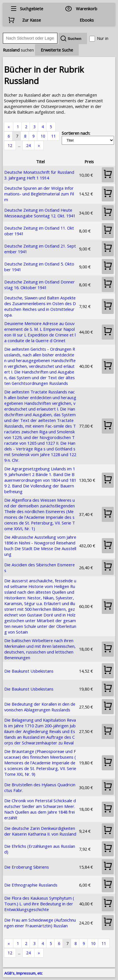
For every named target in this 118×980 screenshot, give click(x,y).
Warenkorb (87, 9)
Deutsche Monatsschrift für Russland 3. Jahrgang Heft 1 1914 (39, 175)
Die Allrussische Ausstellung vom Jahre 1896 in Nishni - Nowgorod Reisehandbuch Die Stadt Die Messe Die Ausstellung (40, 546)
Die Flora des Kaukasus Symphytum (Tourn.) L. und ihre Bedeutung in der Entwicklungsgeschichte (39, 904)
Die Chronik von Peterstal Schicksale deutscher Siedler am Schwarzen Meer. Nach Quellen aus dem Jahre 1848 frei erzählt (40, 809)
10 (43, 136)
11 (53, 136)
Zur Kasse (32, 20)
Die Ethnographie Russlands (31, 885)
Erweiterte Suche (57, 50)
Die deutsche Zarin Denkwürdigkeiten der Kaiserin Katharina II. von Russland (40, 831)
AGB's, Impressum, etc (23, 973)
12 (10, 145)
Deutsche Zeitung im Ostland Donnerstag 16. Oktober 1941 (40, 285)
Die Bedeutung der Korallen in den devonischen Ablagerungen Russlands (40, 707)
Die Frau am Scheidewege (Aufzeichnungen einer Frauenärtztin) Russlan (40, 923)
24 (28, 145)
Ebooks (87, 20)
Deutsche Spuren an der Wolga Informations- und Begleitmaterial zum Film (39, 194)
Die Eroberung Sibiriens (27, 867)
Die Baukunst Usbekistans (29, 671)
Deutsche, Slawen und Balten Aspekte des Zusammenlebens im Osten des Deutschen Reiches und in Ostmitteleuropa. (40, 306)
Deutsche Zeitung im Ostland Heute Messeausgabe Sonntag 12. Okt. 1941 (40, 213)
